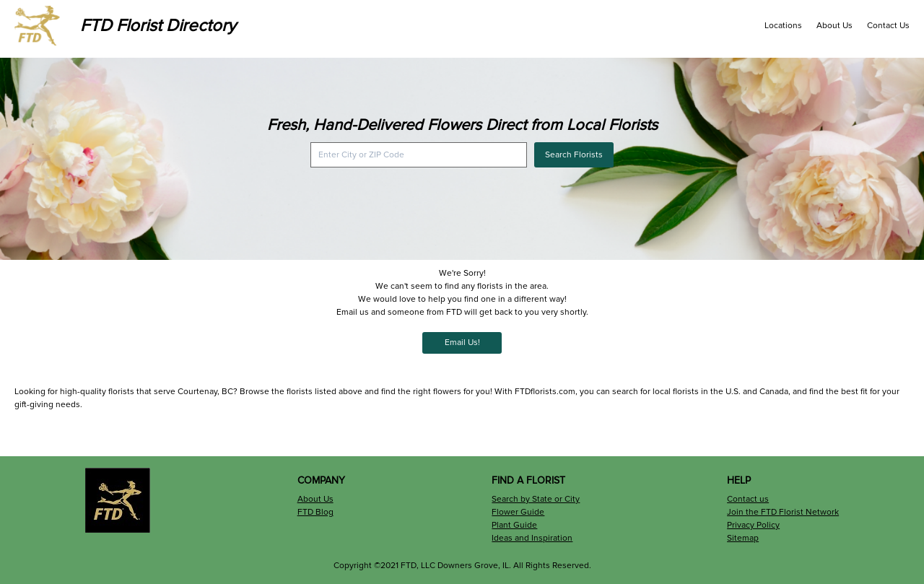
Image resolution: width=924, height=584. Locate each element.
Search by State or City (536, 499)
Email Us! (462, 343)
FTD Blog (315, 512)
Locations (783, 26)
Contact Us (888, 26)
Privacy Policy (753, 525)
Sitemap (743, 538)
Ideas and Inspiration (532, 538)
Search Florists (574, 155)
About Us (834, 26)
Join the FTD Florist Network (783, 512)
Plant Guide (514, 525)
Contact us (748, 499)
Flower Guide (518, 512)
